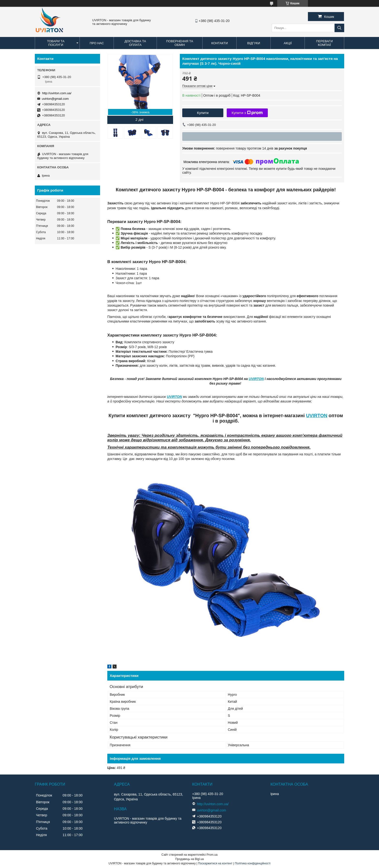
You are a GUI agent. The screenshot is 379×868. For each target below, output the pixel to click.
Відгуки (254, 43)
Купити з (247, 113)
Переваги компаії (324, 43)
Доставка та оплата (135, 43)
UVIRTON (256, 379)
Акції (288, 43)
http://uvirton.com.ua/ (57, 93)
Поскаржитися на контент (215, 863)
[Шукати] (339, 28)
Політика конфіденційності (253, 863)
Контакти (219, 43)
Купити (203, 113)
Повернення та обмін (180, 43)
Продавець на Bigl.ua (189, 859)
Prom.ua (212, 855)
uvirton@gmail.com (55, 99)
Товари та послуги (56, 43)
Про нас (97, 43)
